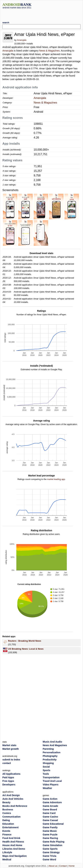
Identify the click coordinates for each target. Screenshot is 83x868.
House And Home (12, 845)
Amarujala (22, 40)
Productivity (50, 760)
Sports (47, 770)
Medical (7, 860)
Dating (6, 820)
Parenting (48, 749)
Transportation (51, 777)
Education (8, 824)
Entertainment (10, 827)
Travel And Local (52, 781)
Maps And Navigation (15, 856)
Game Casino (50, 817)
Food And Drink (11, 838)
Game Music (50, 831)
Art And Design (11, 795)
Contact (63, 866)
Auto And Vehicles (13, 799)
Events (6, 831)
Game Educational (53, 824)
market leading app (56, 479)
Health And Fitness (13, 842)
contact (7, 763)
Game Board (50, 810)
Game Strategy (51, 852)
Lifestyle (7, 852)
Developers (9, 785)
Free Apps (8, 781)
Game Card (49, 813)
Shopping (48, 763)
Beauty (6, 802)
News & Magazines (49, 51)
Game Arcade (50, 806)
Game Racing (50, 838)
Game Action (50, 799)
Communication (11, 817)
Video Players (51, 785)
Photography (50, 756)
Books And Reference (15, 806)
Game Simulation (53, 845)
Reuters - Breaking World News (25, 641)
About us (53, 866)
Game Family (50, 827)
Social (46, 767)
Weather (47, 788)
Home (72, 866)
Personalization (52, 752)
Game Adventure (52, 802)
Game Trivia (50, 856)
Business (8, 810)
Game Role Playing (54, 842)
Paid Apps (8, 777)
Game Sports (50, 849)
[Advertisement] (42, 14)
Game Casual (50, 820)
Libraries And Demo (14, 849)
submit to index (11, 760)
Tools (46, 774)
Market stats (9, 745)
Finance (7, 835)
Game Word (49, 860)
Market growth (11, 749)
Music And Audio (52, 742)
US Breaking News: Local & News (26, 649)
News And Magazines (55, 745)
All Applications (11, 774)
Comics (7, 813)
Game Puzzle (50, 835)
